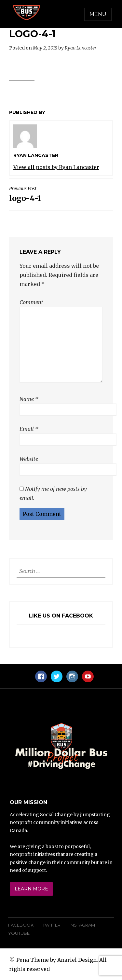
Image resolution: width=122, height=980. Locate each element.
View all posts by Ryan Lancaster (56, 167)
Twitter (52, 925)
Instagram (82, 925)
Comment (31, 302)
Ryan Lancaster (81, 48)
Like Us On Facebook (61, 616)
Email (29, 429)
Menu (98, 14)
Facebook (21, 925)
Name (29, 399)
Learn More (31, 889)
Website (29, 459)
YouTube (19, 933)
